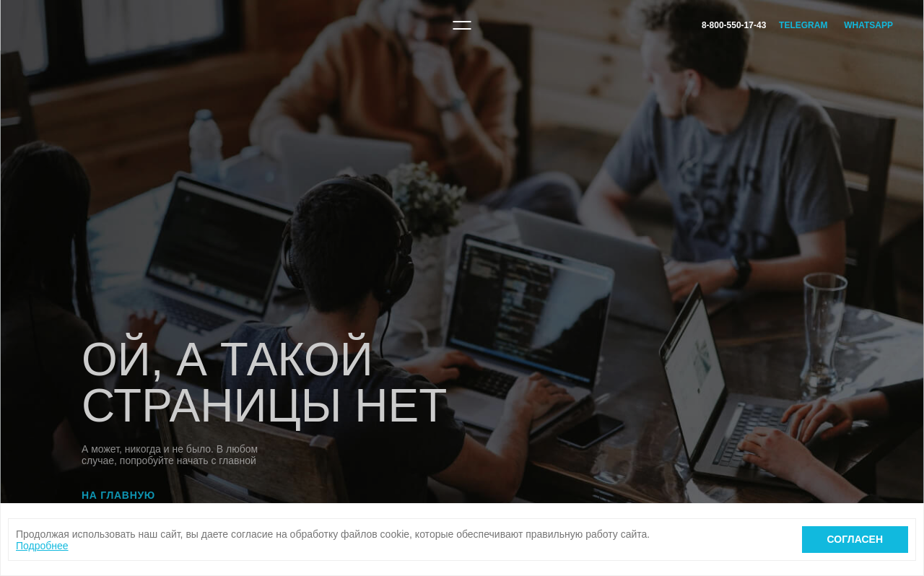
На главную (118, 495)
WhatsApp (868, 25)
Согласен (855, 539)
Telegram (803, 25)
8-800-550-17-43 (734, 25)
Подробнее (42, 546)
